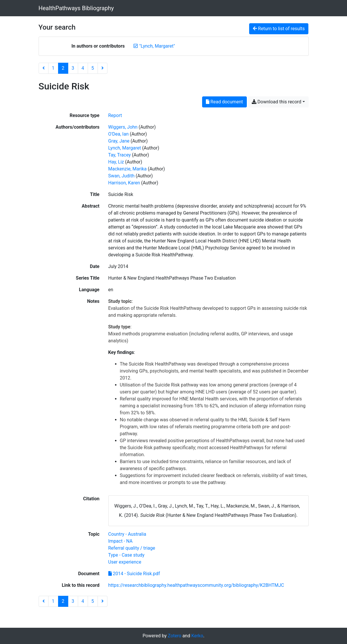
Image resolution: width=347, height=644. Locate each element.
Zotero (175, 636)
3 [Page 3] (73, 68)
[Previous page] (44, 68)
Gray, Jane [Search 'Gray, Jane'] (119, 141)
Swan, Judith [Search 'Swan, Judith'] (122, 176)
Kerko (197, 636)
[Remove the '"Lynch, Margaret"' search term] (157, 46)
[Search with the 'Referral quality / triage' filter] (132, 548)
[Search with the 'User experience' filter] (125, 562)
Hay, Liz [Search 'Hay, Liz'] (116, 162)
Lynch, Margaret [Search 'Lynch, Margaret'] (125, 148)
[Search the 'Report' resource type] (115, 115)
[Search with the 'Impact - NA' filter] (121, 541)
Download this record (277, 102)
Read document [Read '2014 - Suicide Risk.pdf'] (224, 102)
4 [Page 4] (83, 68)
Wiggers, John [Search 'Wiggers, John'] (123, 127)
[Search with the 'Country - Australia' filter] (127, 534)
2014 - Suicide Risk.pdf (134, 574)
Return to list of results (279, 29)
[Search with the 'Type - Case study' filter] (126, 555)
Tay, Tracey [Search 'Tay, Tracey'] (120, 155)
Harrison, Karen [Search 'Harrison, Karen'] (124, 183)
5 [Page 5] (93, 68)
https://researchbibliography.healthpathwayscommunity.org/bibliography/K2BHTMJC (196, 585)
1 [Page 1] (53, 68)
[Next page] (103, 68)
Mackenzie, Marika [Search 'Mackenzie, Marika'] (128, 169)
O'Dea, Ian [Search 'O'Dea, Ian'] (119, 134)
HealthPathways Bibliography (76, 8)
